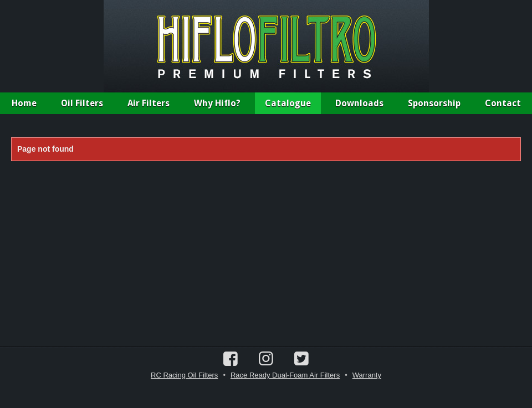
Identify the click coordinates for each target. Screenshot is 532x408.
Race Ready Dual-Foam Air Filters (285, 375)
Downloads (359, 103)
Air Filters (149, 103)
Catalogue (288, 103)
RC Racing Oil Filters (184, 375)
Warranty (367, 375)
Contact (503, 103)
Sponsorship (434, 103)
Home (24, 103)
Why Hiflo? (217, 103)
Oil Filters (82, 103)
